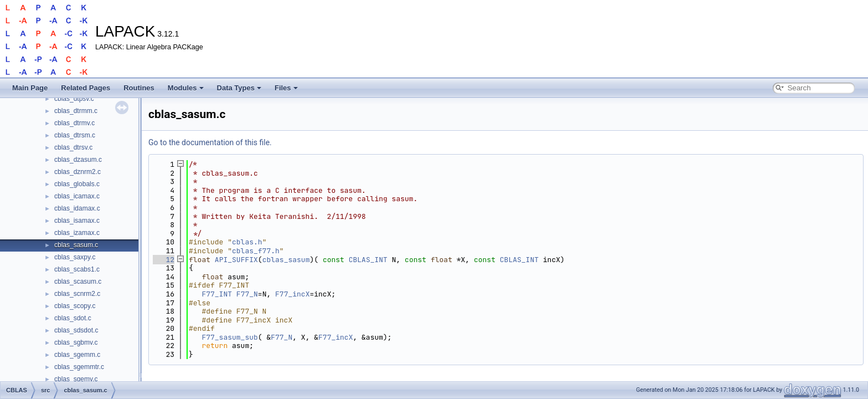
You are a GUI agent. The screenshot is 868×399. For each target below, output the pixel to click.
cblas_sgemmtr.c (79, 367)
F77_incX (292, 294)
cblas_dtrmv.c (74, 123)
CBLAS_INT (368, 260)
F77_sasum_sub (229, 337)
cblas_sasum (286, 260)
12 (164, 260)
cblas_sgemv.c (76, 379)
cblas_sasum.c (76, 245)
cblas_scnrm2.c (77, 294)
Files (286, 88)
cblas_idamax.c (77, 208)
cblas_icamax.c (77, 196)
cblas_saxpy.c (75, 257)
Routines (139, 88)
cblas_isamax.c (77, 221)
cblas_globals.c (77, 184)
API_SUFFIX (236, 260)
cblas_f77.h (256, 251)
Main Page (30, 88)
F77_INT (217, 294)
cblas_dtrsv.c (73, 147)
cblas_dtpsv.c (74, 99)
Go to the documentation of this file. (210, 142)
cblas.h (247, 242)
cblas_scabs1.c (77, 269)
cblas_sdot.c (73, 318)
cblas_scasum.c (78, 282)
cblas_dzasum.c (78, 160)
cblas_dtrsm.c (75, 135)
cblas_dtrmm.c (76, 111)
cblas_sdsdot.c (76, 330)
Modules (186, 88)
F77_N (247, 294)
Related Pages (86, 88)
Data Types (239, 88)
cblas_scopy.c (75, 306)
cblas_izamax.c (77, 233)
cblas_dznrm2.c (77, 172)
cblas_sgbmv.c (76, 342)
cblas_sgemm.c (77, 355)
